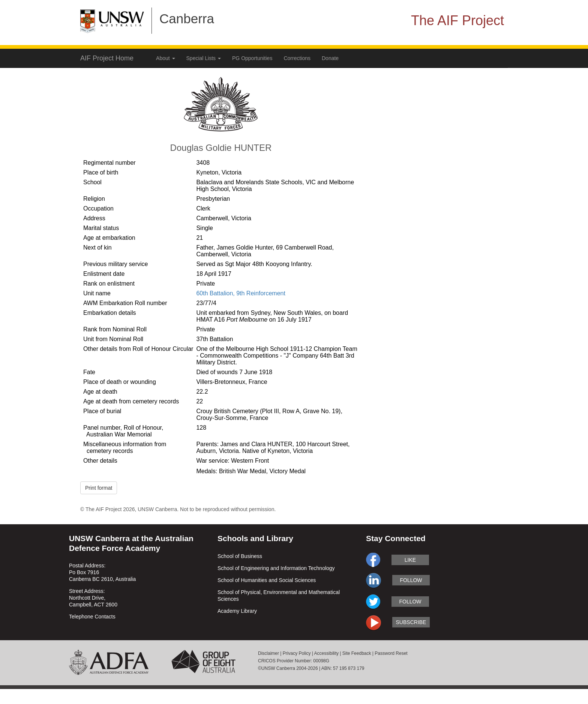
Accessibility (326, 653)
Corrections (297, 58)
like (410, 560)
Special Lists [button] (204, 58)
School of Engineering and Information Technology (276, 568)
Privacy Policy (297, 653)
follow (411, 580)
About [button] (165, 58)
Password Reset (391, 653)
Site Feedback (357, 653)
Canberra (187, 19)
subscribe (411, 622)
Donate (330, 58)
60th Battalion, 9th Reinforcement (241, 293)
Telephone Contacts (92, 617)
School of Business (240, 556)
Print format (99, 488)
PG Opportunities (252, 58)
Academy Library (237, 611)
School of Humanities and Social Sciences (267, 580)
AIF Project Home (107, 58)
